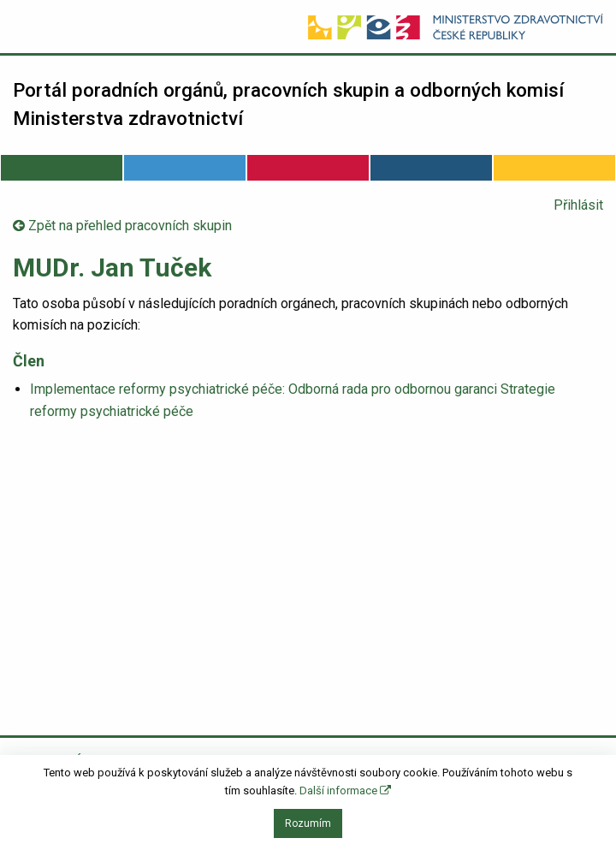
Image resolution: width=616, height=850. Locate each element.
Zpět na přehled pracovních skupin (122, 226)
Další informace (345, 791)
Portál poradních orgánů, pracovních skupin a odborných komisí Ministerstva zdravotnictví (288, 104)
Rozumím (308, 823)
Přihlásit (578, 205)
